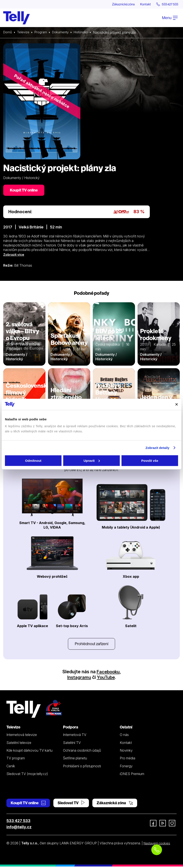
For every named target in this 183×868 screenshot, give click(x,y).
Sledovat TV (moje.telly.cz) (27, 775)
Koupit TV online (25, 191)
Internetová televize (22, 736)
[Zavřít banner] (177, 404)
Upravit (92, 460)
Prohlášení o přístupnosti (82, 768)
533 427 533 (18, 822)
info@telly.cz (19, 829)
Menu (170, 18)
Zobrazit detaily (157, 448)
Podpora (71, 729)
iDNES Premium (132, 775)
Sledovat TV (71, 805)
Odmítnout (33, 460)
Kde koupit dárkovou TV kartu (29, 752)
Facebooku (108, 673)
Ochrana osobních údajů (82, 752)
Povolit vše (150, 460)
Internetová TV (75, 736)
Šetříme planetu (75, 760)
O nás (124, 736)
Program (42, 33)
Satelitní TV (72, 744)
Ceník (11, 768)
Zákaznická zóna (118, 4)
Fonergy (126, 768)
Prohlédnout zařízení (91, 645)
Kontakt (142, 4)
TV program (16, 760)
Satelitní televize (19, 744)
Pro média (127, 760)
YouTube (106, 679)
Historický (85, 33)
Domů (8, 33)
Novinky (126, 752)
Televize (24, 33)
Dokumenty (63, 33)
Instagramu (79, 679)
